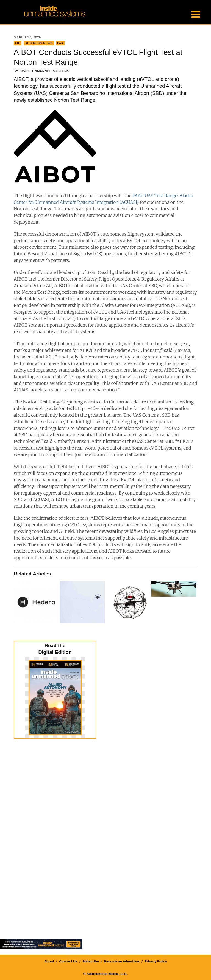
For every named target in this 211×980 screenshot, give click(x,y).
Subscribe (91, 961)
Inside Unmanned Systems (45, 71)
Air (18, 43)
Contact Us (68, 961)
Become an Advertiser (122, 961)
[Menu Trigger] (196, 14)
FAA (60, 43)
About (49, 961)
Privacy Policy (156, 961)
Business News (39, 43)
